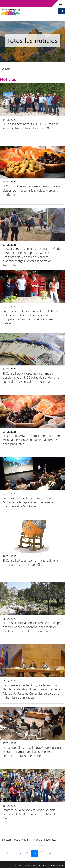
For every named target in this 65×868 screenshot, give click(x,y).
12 (36, 853)
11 (28, 853)
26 (51, 853)
